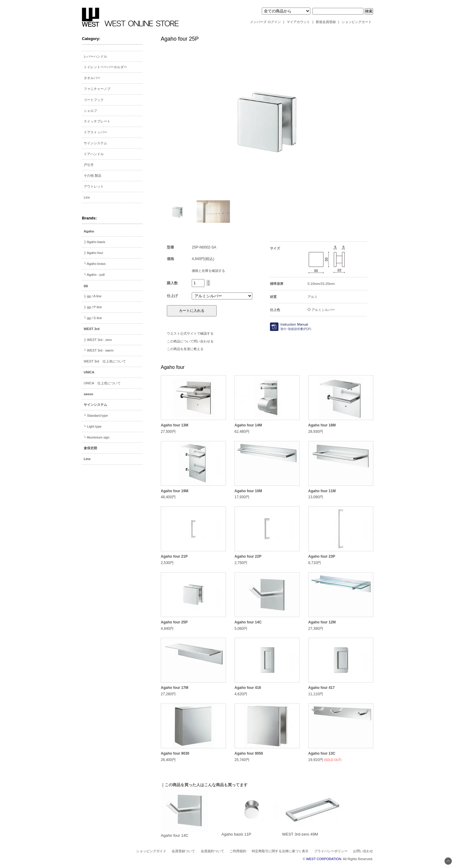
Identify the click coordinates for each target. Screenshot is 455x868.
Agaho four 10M (248, 491)
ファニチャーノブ (97, 89)
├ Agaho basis (94, 242)
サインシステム (95, 143)
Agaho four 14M (248, 425)
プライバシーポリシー (331, 851)
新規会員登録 (326, 22)
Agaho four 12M (322, 622)
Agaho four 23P (322, 556)
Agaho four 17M (175, 688)
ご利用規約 (238, 851)
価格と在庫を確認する (208, 271)
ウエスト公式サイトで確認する (190, 333)
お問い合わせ (363, 851)
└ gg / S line (93, 318)
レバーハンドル (95, 56)
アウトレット (94, 186)
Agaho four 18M (322, 425)
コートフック (94, 100)
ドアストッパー (95, 132)
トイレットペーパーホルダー (105, 67)
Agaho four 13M (175, 425)
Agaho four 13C (322, 753)
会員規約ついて (212, 851)
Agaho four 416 (248, 688)
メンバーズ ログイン (265, 22)
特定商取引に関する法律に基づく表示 (280, 851)
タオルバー (92, 78)
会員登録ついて (183, 851)
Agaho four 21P (174, 556)
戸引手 (89, 165)
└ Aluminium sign (97, 437)
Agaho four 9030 (175, 753)
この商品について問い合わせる (190, 341)
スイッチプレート (97, 121)
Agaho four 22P (248, 556)
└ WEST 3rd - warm (99, 350)
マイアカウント (298, 22)
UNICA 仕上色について (102, 383)
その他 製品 (93, 175)
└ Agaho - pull (94, 275)
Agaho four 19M (175, 491)
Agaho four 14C (248, 622)
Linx (87, 197)
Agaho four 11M (322, 491)
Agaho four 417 (321, 688)
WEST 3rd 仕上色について (105, 361)
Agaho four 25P (174, 622)
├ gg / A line (93, 296)
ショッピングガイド (151, 851)
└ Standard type (96, 416)
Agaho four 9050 (249, 753)
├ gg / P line (93, 307)
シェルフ (90, 111)
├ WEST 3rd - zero (98, 340)
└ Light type (93, 426)
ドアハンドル (94, 154)
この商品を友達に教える (185, 349)
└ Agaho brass (95, 264)
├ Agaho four (93, 253)
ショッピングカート (357, 22)
